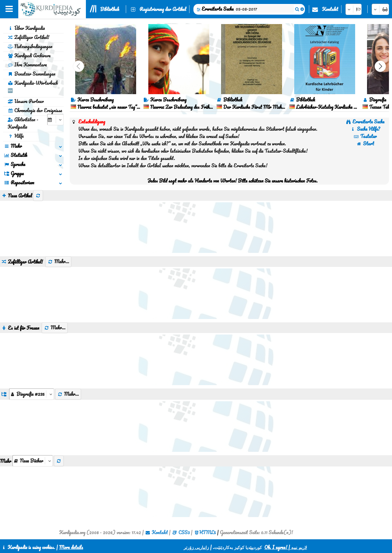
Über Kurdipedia (26, 28)
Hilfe (16, 136)
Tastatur (365, 136)
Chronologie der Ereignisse (35, 110)
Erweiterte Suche (218, 9)
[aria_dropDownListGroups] (32, 394)
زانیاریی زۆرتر (196, 547)
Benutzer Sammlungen (32, 74)
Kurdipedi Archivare (29, 55)
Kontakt (330, 9)
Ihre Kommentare (27, 65)
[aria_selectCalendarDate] (55, 120)
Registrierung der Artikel (163, 9)
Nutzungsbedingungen (30, 46)
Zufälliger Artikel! (28, 37)
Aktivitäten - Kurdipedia (23, 123)
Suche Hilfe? (365, 129)
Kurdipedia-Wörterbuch (33, 87)
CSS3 (184, 532)
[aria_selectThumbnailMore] (33, 461)
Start (365, 144)
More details (71, 547)
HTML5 (208, 532)
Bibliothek (110, 9)
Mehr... (58, 261)
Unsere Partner (26, 101)
